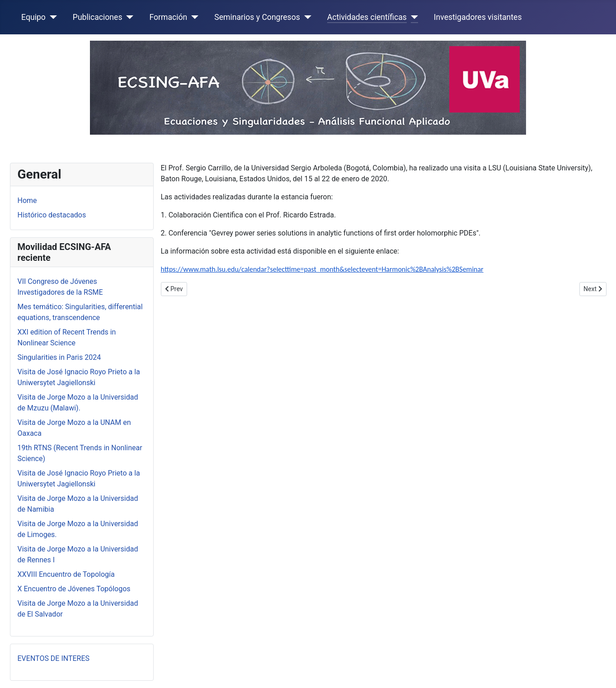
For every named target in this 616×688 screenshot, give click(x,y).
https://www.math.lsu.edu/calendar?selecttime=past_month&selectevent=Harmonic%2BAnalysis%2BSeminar (322, 269)
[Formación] (193, 17)
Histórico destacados (52, 215)
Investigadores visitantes (478, 17)
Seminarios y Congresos (257, 17)
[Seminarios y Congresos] (306, 17)
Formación (168, 17)
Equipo (33, 17)
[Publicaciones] (128, 17)
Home (27, 200)
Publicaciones (98, 17)
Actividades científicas (367, 17)
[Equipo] (51, 17)
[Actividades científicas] (412, 17)
